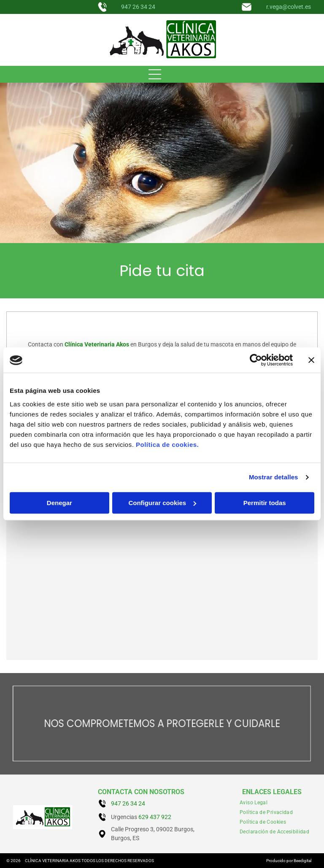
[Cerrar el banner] (311, 360)
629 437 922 (155, 817)
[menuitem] (254, 803)
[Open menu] (155, 74)
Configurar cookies (162, 503)
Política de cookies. (167, 445)
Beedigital (302, 861)
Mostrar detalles (274, 477)
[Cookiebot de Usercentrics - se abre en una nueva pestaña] (256, 360)
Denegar (59, 503)
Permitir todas (265, 503)
